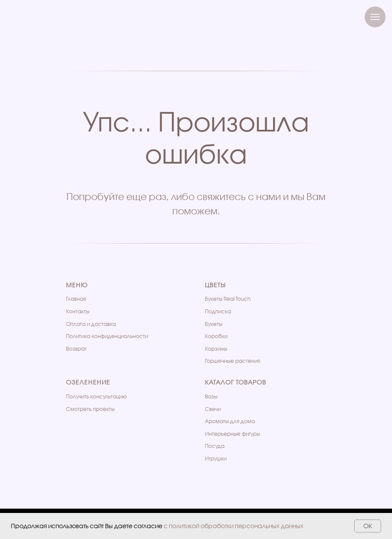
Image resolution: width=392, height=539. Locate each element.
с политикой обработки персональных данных (234, 526)
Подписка (218, 311)
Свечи (213, 409)
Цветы (215, 285)
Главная (76, 299)
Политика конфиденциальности (107, 336)
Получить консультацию (96, 396)
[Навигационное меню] (375, 17)
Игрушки (216, 458)
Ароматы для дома (230, 421)
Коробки (216, 336)
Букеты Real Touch (228, 299)
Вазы (211, 396)
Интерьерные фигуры (232, 434)
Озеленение (88, 382)
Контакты (78, 311)
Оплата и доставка (91, 324)
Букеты (214, 324)
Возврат (76, 349)
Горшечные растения (232, 361)
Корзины (216, 349)
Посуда (215, 446)
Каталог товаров (236, 382)
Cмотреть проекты (90, 409)
